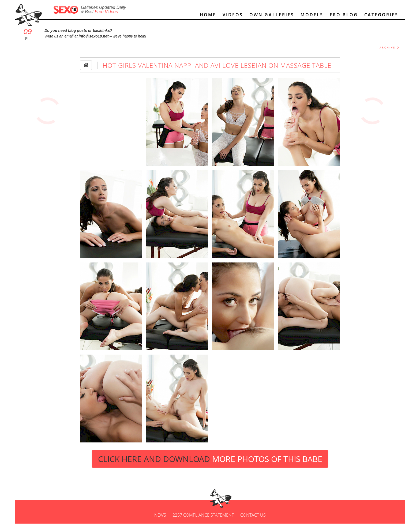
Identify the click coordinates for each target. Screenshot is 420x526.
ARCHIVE (387, 50)
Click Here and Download (210, 461)
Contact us (253, 517)
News (160, 517)
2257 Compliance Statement (203, 517)
